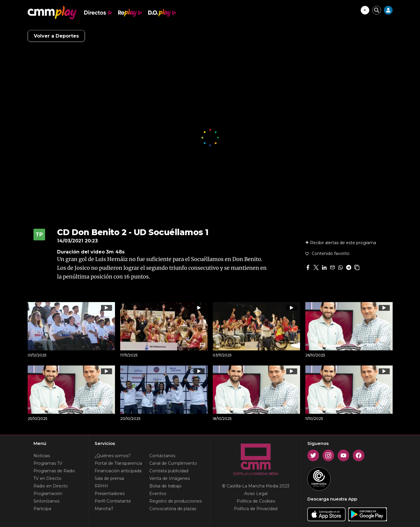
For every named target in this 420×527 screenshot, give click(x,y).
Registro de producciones (176, 501)
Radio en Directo (51, 486)
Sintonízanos (46, 501)
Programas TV (48, 463)
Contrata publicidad (169, 471)
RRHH (101, 486)
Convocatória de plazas (173, 509)
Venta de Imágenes (170, 478)
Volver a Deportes (56, 36)
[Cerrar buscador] (377, 10)
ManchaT (104, 509)
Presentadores (110, 494)
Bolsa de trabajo (165, 486)
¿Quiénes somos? (113, 456)
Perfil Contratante (113, 501)
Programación (48, 494)
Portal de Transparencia (118, 463)
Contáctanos (162, 456)
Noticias (42, 456)
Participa (42, 509)
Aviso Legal (256, 494)
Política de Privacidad (256, 509)
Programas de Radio (54, 471)
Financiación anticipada (118, 471)
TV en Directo (47, 478)
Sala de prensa (109, 478)
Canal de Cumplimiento (173, 463)
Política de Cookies (256, 501)
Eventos (158, 494)
